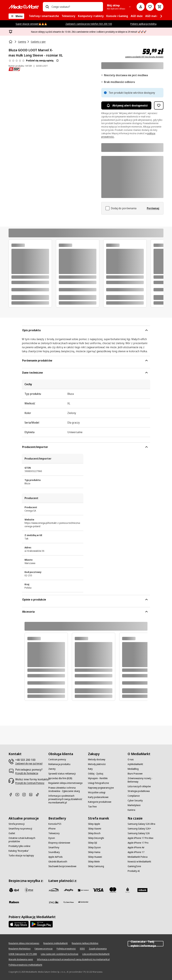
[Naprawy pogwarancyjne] (101, 788)
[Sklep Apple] (94, 824)
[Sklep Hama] (94, 852)
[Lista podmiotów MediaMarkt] (96, 954)
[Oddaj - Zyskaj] (96, 774)
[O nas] (131, 759)
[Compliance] (134, 796)
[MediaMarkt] (24, 7)
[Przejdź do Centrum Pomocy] (30, 783)
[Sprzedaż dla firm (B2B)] (60, 778)
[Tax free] (92, 807)
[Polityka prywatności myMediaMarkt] (25, 965)
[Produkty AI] (134, 871)
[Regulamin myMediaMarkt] (56, 943)
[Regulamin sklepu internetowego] (66, 783)
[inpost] (29, 890)
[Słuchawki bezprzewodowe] (62, 866)
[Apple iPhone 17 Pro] (138, 843)
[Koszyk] (159, 7)
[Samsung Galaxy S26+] (139, 829)
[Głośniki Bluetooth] (58, 862)
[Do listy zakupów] (150, 7)
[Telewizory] (54, 833)
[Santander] (83, 903)
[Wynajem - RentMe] (98, 778)
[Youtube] (19, 795)
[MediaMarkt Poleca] (138, 857)
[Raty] (90, 769)
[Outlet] (12, 833)
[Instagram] (25, 795)
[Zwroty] (52, 769)
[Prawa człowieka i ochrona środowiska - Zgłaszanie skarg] (66, 789)
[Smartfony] (54, 847)
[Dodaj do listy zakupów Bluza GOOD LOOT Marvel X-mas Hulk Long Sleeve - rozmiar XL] (159, 105)
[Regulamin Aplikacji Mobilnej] (85, 943)
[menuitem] (44, 16)
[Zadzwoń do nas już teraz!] (29, 764)
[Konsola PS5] (55, 824)
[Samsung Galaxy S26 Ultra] (141, 824)
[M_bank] (142, 890)
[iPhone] (52, 829)
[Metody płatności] (97, 764)
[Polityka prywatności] (66, 949)
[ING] (54, 902)
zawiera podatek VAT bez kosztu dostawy (144, 57)
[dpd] (14, 890)
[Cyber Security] (135, 801)
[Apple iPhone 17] (136, 852)
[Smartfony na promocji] (20, 829)
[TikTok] (39, 795)
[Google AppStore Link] (41, 924)
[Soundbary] (54, 852)
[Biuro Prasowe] (135, 774)
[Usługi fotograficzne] (99, 783)
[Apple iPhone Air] (136, 847)
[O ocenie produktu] (57, 61)
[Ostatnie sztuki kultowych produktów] (26, 840)
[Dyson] (52, 838)
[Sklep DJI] (93, 843)
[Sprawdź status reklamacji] (62, 774)
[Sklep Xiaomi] (95, 829)
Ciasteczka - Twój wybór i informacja (145, 944)
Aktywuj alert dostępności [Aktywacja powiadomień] (126, 105)
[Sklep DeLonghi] (96, 838)
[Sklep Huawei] (95, 857)
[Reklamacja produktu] (59, 764)
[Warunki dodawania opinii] (21, 959)
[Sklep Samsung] (96, 866)
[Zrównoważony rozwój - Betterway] (145, 780)
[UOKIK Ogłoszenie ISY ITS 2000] (23, 954)
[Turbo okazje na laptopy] (21, 856)
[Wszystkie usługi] (97, 792)
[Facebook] (12, 795)
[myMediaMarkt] (135, 764)
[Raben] (14, 902)
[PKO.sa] (69, 902)
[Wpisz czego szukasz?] (47, 7)
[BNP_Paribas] (83, 890)
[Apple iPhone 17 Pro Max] (141, 838)
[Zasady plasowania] (98, 949)
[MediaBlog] (133, 769)
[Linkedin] (32, 795)
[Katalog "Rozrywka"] (19, 851)
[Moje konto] (141, 7)
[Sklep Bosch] (94, 833)
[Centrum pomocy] (57, 759)
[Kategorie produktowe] (100, 802)
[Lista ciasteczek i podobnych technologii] (60, 954)
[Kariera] (131, 810)
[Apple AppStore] (19, 924)
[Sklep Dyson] (94, 847)
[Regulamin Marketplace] (20, 949)
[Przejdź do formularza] (27, 773)
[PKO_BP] (128, 890)
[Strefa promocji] (17, 824)
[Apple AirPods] (56, 857)
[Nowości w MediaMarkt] (139, 862)
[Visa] (98, 890)
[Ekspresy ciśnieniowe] (59, 843)
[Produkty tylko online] (19, 846)
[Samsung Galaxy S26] (139, 833)
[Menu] (16, 16)
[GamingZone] (134, 866)
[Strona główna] (11, 42)
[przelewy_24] (54, 890)
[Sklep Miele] (94, 862)
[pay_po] (69, 890)
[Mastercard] (113, 890)
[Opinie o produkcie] (17, 61)
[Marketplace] (134, 805)
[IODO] (82, 949)
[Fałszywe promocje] (44, 949)
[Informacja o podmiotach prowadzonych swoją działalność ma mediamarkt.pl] (66, 799)
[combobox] (76, 7)
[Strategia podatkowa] (139, 791)
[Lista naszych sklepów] (139, 786)
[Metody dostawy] (97, 759)
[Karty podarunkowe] (98, 797)
